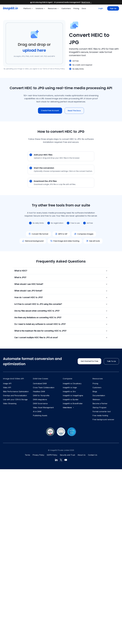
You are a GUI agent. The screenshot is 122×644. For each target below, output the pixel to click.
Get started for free (89, 361)
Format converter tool (102, 411)
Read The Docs (74, 111)
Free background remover (103, 419)
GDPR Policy (52, 455)
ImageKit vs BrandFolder (73, 403)
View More (68, 408)
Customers (66, 8)
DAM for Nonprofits (41, 396)
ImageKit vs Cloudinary (72, 384)
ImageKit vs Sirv (69, 392)
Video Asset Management (43, 407)
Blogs (95, 392)
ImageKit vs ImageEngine (73, 396)
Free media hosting (100, 415)
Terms (27, 455)
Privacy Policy (60, 69)
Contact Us (93, 455)
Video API (7, 388)
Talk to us (111, 361)
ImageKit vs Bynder (71, 400)
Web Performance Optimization (16, 392)
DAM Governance (40, 403)
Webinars (96, 400)
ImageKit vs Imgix (70, 388)
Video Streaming (10, 403)
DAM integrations (40, 400)
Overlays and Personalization (15, 396)
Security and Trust (67, 455)
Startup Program (99, 407)
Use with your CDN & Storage (15, 400)
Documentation (99, 396)
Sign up (113, 8)
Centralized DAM (40, 384)
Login (101, 8)
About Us (81, 455)
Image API (7, 384)
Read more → (87, 2)
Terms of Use (48, 69)
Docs (84, 8)
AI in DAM (37, 411)
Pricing (76, 8)
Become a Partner (100, 403)
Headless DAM (39, 392)
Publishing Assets (40, 415)
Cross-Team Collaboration (44, 388)
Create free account (50, 111)
